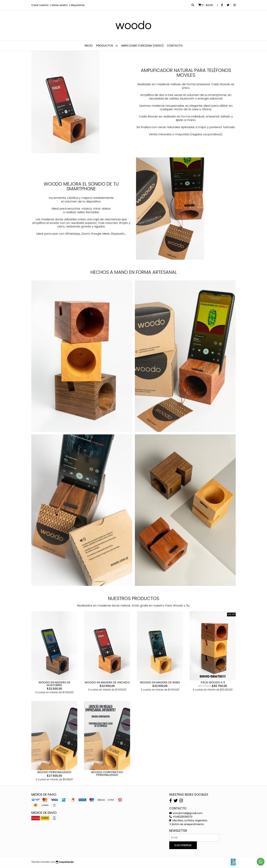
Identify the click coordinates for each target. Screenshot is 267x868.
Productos (107, 46)
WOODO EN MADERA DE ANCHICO (107, 682)
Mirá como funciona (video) (142, 46)
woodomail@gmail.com (186, 813)
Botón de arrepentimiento (187, 824)
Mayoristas (78, 5)
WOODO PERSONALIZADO (54, 772)
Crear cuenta (40, 5)
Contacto (175, 46)
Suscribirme (183, 845)
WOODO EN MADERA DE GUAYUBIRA (54, 684)
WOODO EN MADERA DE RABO (160, 682)
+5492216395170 (181, 817)
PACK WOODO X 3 (213, 682)
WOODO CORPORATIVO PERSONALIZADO (107, 774)
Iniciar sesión (60, 5)
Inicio (89, 46)
